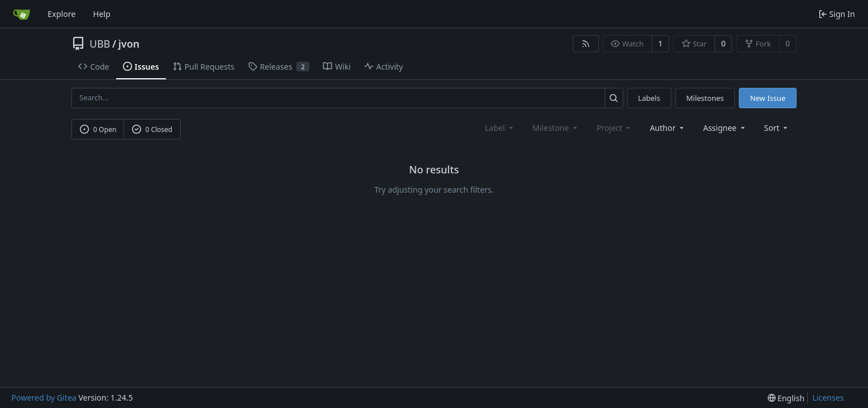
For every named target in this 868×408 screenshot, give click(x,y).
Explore (61, 14)
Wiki (337, 67)
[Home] (22, 14)
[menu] (777, 128)
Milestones (705, 98)
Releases (279, 67)
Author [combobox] (668, 128)
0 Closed (152, 129)
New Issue (768, 98)
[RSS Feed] (586, 44)
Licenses (828, 398)
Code (94, 67)
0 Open (98, 129)
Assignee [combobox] (725, 128)
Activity (384, 67)
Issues (141, 67)
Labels (649, 98)
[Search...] (614, 98)
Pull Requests (204, 67)
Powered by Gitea (44, 398)
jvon (129, 44)
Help (102, 14)
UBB (100, 44)
